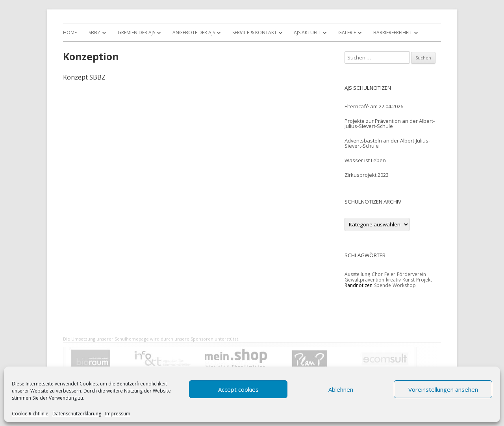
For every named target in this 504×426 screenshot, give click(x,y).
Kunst (409, 280)
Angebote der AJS (194, 32)
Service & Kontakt (255, 32)
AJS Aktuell (307, 32)
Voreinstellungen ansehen (443, 389)
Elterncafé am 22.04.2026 (374, 106)
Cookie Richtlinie (30, 414)
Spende (383, 285)
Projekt (424, 280)
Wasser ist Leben (365, 160)
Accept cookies (238, 389)
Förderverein (411, 274)
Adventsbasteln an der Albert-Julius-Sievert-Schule (387, 143)
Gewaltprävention (364, 280)
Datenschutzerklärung (77, 414)
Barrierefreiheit (393, 32)
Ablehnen (341, 389)
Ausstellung (357, 274)
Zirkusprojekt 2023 (367, 175)
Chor (377, 274)
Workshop (404, 285)
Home (70, 32)
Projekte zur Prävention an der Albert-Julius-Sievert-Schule (390, 123)
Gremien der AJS (136, 32)
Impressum (118, 414)
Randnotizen (359, 285)
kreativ (393, 280)
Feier (390, 274)
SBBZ (94, 32)
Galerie (347, 32)
